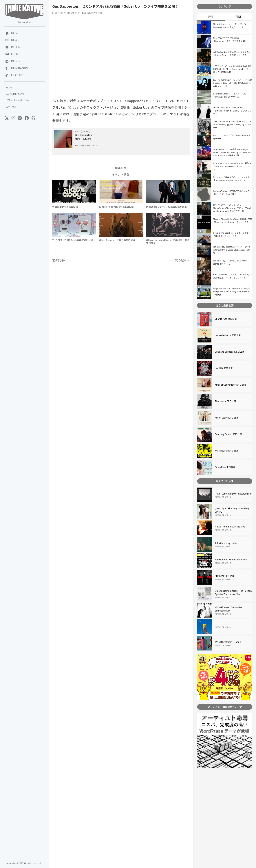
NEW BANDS (17, 68)
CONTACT (11, 107)
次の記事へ (182, 260)
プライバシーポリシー (17, 100)
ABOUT (9, 87)
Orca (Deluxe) (83, 131)
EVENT (13, 54)
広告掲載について (15, 94)
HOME (12, 33)
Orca (73, 107)
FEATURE (14, 75)
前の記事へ (60, 260)
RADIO (13, 61)
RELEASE (14, 47)
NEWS (12, 40)
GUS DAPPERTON (93, 13)
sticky (87, 145)
